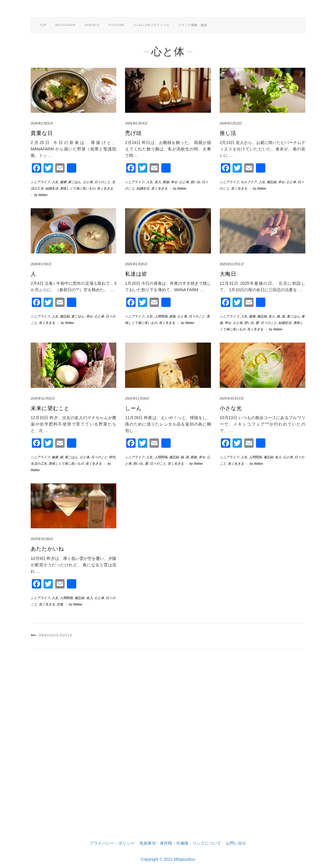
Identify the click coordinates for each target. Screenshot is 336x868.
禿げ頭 (133, 133)
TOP (43, 25)
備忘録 (272, 182)
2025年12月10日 (43, 398)
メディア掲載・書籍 (193, 25)
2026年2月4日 (41, 264)
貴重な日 (42, 133)
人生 (55, 182)
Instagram (65, 25)
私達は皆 (136, 274)
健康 (63, 182)
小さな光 (231, 408)
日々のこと (102, 182)
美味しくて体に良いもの (78, 188)
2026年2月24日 (136, 123)
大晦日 (228, 274)
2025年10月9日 (42, 539)
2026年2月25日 (42, 123)
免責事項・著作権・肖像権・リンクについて (180, 843)
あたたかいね (47, 549)
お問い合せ (236, 843)
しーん (133, 408)
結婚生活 (52, 188)
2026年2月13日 (231, 123)
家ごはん (75, 182)
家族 (166, 182)
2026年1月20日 (136, 264)
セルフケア (249, 182)
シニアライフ (40, 182)
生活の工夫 (39, 463)
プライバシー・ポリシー (112, 843)
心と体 (88, 182)
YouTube (116, 25)
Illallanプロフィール (151, 25)
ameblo (92, 25)
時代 (112, 457)
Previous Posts (56, 635)
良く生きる (105, 188)
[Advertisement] (168, 752)
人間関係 (161, 316)
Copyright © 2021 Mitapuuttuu (168, 859)
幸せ (174, 182)
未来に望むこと (50, 408)
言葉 (60, 604)
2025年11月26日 (137, 398)
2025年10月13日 (232, 398)
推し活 (228, 133)
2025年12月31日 (232, 264)
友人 (158, 182)
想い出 (195, 182)
